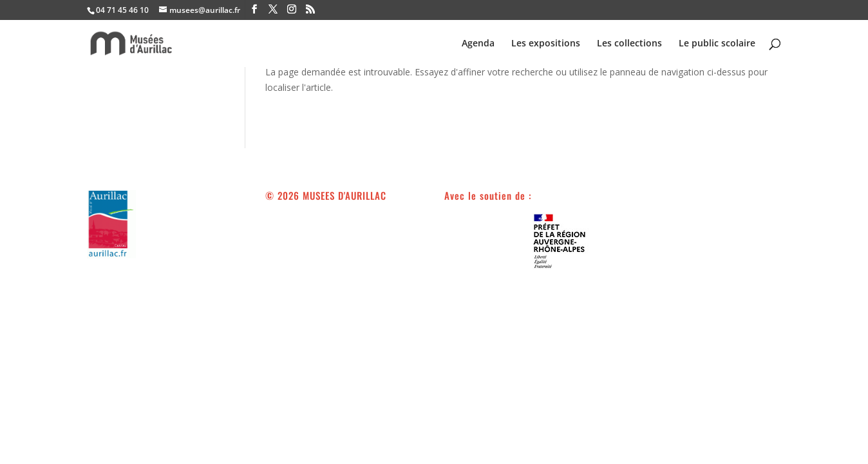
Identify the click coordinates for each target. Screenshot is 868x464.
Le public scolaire (717, 44)
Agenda (478, 44)
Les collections (629, 44)
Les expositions (546, 44)
